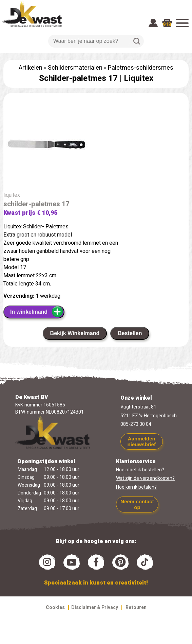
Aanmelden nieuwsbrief (142, 441)
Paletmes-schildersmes (141, 68)
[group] (96, 146)
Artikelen (31, 68)
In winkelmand (37, 312)
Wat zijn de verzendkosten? (145, 478)
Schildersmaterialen (75, 68)
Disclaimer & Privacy (95, 607)
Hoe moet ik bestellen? (140, 470)
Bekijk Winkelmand (75, 333)
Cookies (55, 607)
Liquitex (139, 78)
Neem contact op (137, 504)
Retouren (136, 607)
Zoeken (137, 41)
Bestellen (130, 333)
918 (167, 25)
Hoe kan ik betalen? (136, 487)
